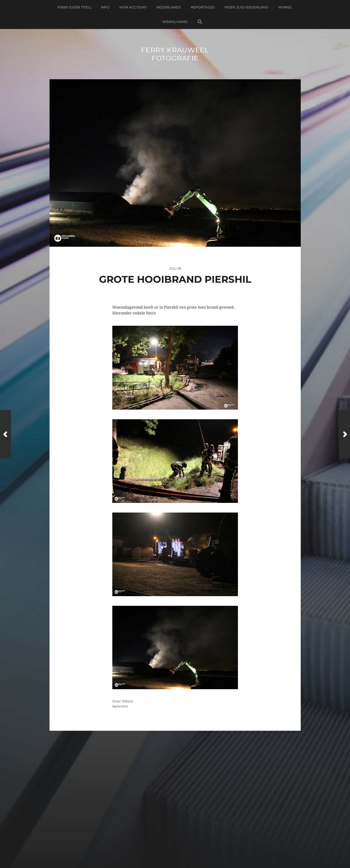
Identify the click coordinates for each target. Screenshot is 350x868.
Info (105, 7)
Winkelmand (175, 22)
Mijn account (133, 7)
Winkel (285, 7)
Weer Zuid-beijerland (246, 7)
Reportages (203, 7)
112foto (127, 701)
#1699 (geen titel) (74, 7)
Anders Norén (187, 847)
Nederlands (169, 7)
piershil (121, 706)
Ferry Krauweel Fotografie (175, 54)
